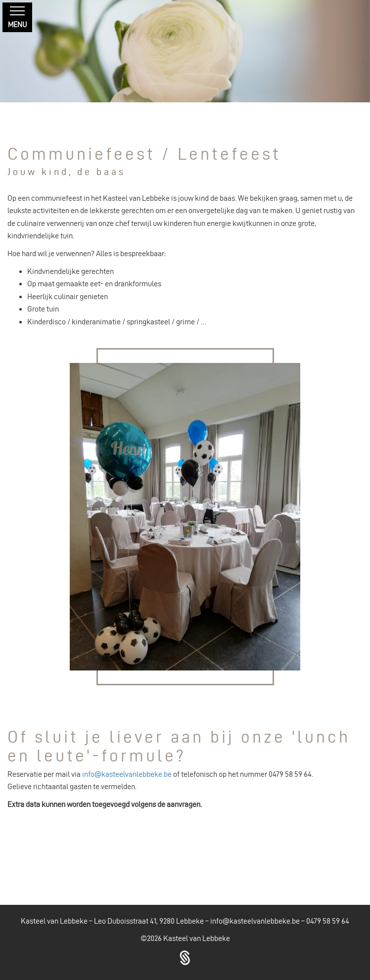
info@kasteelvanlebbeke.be (127, 774)
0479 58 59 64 (328, 921)
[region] (185, 51)
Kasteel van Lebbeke (197, 938)
